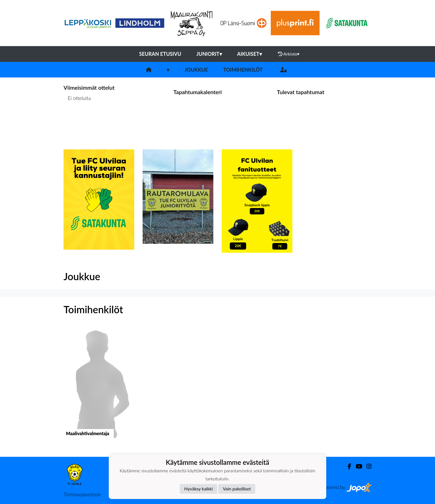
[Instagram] (367, 466)
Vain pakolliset (237, 489)
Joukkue (196, 70)
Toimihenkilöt (243, 70)
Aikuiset (250, 54)
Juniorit (209, 54)
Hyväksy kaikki (198, 489)
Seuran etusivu (160, 54)
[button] (99, 387)
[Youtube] (357, 466)
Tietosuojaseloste (82, 494)
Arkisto (289, 54)
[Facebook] (347, 466)
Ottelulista (77, 120)
